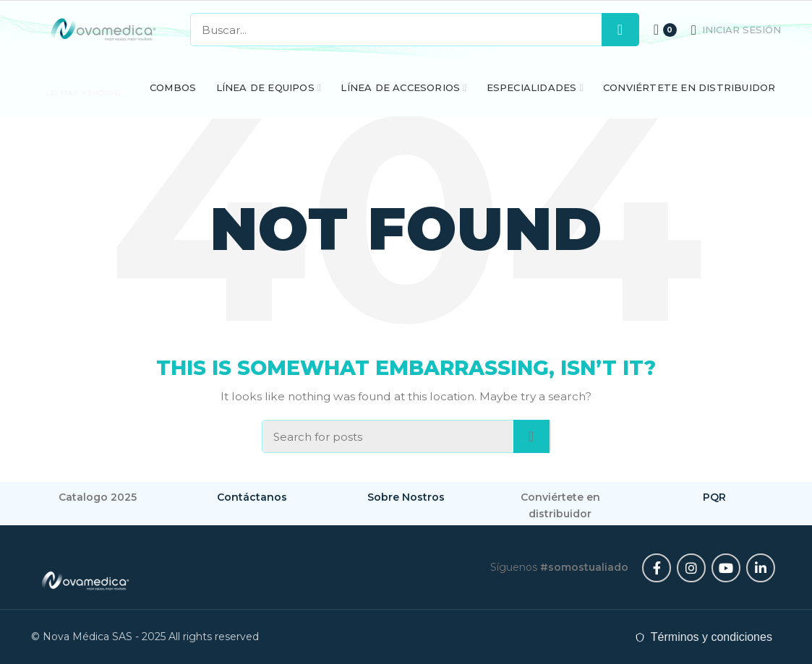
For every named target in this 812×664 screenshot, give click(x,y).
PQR (714, 497)
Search (620, 30)
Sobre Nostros (406, 497)
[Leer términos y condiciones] (704, 637)
